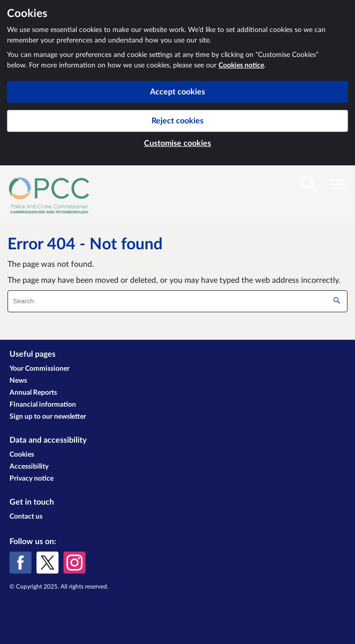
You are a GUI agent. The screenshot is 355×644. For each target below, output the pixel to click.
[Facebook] (20, 563)
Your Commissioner (39, 369)
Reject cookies (177, 121)
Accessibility (29, 467)
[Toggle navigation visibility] (338, 184)
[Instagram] (74, 563)
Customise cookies (177, 143)
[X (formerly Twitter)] (47, 563)
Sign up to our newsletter (48, 417)
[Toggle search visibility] (309, 184)
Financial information (43, 405)
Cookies (22, 455)
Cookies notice (241, 65)
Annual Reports (33, 393)
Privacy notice (31, 479)
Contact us (26, 517)
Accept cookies (177, 92)
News (18, 381)
